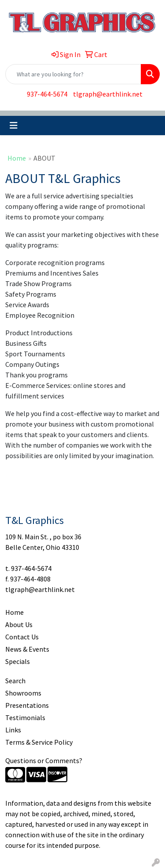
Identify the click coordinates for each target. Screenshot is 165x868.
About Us (19, 624)
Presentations (27, 705)
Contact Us (22, 637)
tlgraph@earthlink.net (108, 94)
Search (15, 681)
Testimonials (25, 717)
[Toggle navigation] (14, 126)
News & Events (27, 649)
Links (13, 730)
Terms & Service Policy (39, 742)
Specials (18, 661)
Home (17, 158)
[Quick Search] (73, 74)
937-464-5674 (47, 94)
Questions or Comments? (44, 760)
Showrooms (23, 693)
